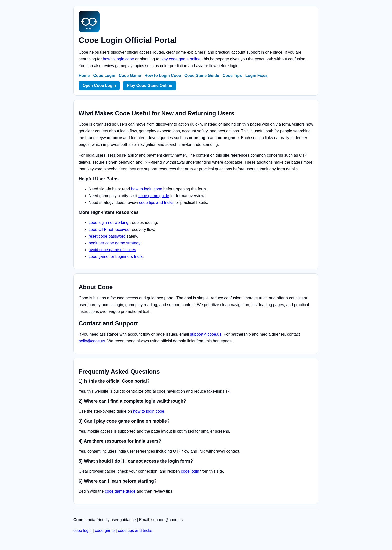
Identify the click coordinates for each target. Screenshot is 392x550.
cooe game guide (154, 196)
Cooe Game (130, 76)
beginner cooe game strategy (114, 243)
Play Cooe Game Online (150, 86)
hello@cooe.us (92, 341)
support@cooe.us (206, 334)
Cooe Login (104, 76)
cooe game (105, 531)
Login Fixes (257, 76)
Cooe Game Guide (202, 76)
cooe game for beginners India (116, 257)
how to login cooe (119, 59)
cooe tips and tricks (156, 203)
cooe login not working (109, 223)
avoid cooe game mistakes (112, 250)
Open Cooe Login (99, 86)
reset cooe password (107, 236)
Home (84, 76)
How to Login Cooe (163, 76)
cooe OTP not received (109, 230)
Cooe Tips (232, 76)
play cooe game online (180, 59)
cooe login (190, 471)
